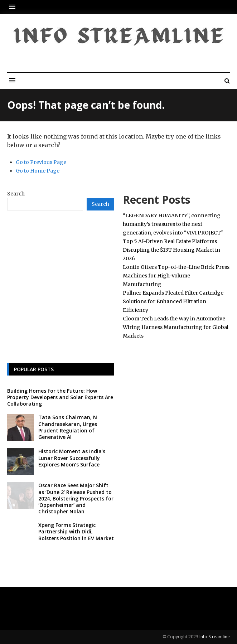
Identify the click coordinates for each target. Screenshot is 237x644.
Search (16, 194)
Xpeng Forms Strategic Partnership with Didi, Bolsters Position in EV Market (76, 531)
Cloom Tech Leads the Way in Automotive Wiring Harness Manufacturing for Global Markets (176, 327)
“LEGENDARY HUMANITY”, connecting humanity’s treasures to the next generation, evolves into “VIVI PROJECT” (173, 224)
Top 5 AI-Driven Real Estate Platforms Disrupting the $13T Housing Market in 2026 (171, 250)
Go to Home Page (38, 171)
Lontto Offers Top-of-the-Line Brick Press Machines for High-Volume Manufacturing (176, 276)
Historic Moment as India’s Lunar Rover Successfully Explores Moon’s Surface (72, 458)
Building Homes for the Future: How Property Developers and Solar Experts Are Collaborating (60, 397)
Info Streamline (215, 637)
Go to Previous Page (41, 162)
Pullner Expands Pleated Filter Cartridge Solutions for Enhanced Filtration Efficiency (173, 301)
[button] (14, 7)
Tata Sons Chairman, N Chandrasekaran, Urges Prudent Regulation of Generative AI (68, 427)
